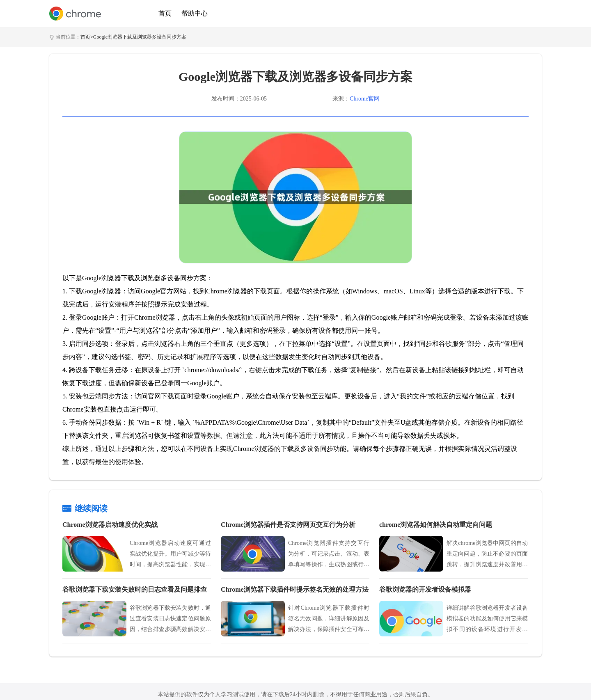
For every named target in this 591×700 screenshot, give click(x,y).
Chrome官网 (365, 99)
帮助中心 (195, 13)
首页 (165, 13)
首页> (87, 37)
